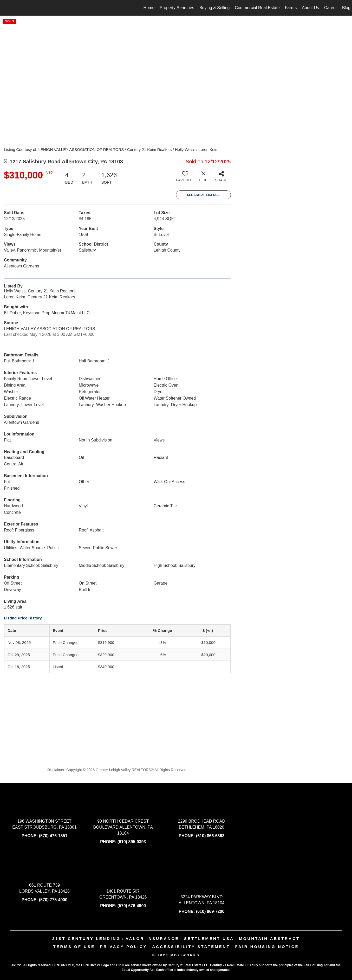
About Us (310, 8)
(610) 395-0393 (132, 842)
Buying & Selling (215, 8)
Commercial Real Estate (257, 8)
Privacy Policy (123, 947)
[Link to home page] (7, 8)
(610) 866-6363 (210, 836)
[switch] (185, 178)
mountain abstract (269, 939)
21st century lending (86, 939)
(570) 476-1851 (53, 836)
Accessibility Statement (191, 947)
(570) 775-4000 (53, 900)
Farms (291, 8)
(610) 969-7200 (210, 911)
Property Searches (177, 8)
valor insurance (152, 939)
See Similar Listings (203, 195)
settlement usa (209, 939)
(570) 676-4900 (132, 906)
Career (331, 8)
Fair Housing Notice (267, 947)
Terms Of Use (74, 947)
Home (149, 8)
